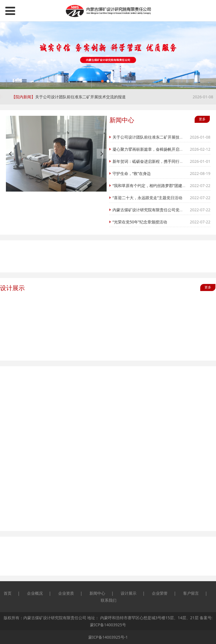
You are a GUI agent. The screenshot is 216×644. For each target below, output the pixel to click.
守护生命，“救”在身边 (132, 173)
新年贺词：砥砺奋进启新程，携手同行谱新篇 (152, 161)
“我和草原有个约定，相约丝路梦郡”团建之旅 (152, 186)
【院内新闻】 (23, 97)
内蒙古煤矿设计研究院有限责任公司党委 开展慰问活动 (161, 210)
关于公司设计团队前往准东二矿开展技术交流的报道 (80, 97)
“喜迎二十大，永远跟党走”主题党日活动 (148, 198)
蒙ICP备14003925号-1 (108, 637)
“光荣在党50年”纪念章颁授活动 (140, 222)
